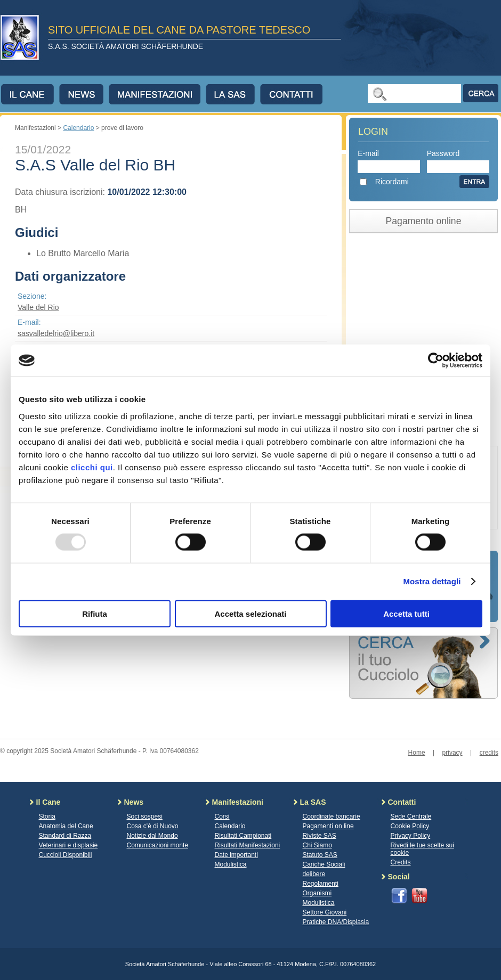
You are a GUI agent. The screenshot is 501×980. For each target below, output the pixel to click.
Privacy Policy (411, 836)
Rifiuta (95, 613)
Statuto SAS (320, 855)
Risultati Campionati (243, 836)
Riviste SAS (320, 836)
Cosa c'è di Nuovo (153, 826)
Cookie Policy (410, 826)
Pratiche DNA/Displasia (336, 922)
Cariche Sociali (324, 864)
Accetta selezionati (250, 613)
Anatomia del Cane (66, 826)
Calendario (78, 128)
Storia (47, 816)
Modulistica (231, 864)
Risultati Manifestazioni (248, 845)
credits (489, 753)
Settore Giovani (325, 912)
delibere (314, 874)
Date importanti (236, 855)
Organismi (317, 893)
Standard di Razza (65, 836)
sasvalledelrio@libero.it (56, 333)
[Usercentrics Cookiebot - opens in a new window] (436, 361)
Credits (401, 862)
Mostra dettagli (432, 581)
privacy (452, 753)
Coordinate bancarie (332, 816)
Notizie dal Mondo (152, 836)
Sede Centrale (411, 816)
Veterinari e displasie (68, 845)
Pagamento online (424, 221)
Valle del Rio (38, 307)
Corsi (222, 816)
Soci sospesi (145, 816)
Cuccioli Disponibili (66, 855)
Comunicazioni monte (157, 845)
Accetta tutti (406, 613)
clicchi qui (92, 467)
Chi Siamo (317, 845)
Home (417, 753)
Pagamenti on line (328, 826)
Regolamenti (321, 884)
